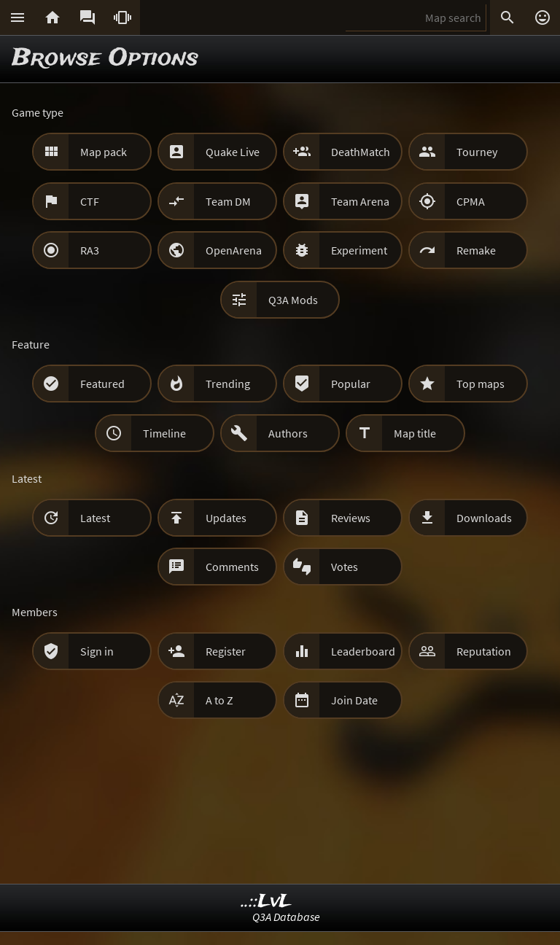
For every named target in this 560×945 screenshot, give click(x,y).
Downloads (484, 518)
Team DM (228, 201)
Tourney (477, 152)
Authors (288, 433)
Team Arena (360, 201)
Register (226, 651)
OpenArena (234, 250)
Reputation (484, 651)
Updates (226, 518)
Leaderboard (363, 651)
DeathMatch (361, 152)
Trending (228, 384)
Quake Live (233, 152)
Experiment (359, 250)
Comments (232, 567)
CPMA (471, 201)
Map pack (104, 152)
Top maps (481, 384)
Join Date (354, 700)
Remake (476, 250)
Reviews (351, 518)
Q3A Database (286, 917)
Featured (102, 384)
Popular (351, 384)
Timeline (164, 433)
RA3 (90, 250)
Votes (345, 567)
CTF (90, 201)
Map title (415, 433)
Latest (95, 518)
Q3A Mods (293, 300)
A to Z (219, 700)
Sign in (97, 651)
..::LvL (267, 902)
